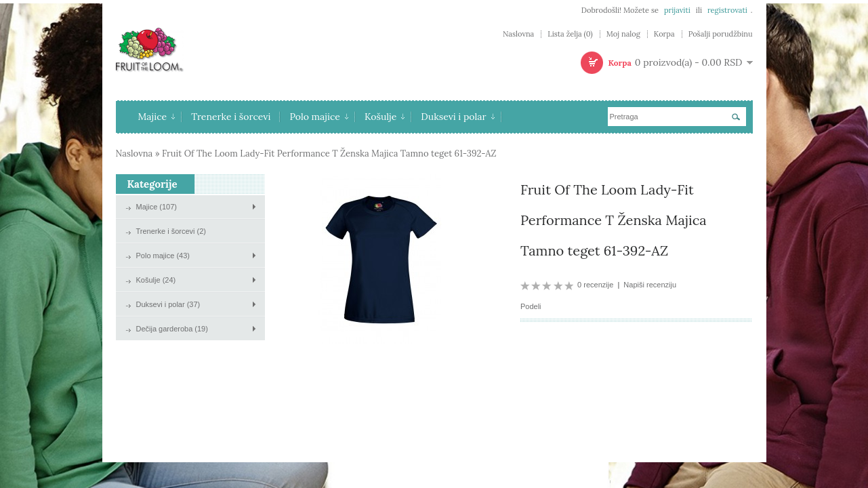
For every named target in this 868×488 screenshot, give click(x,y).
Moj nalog (623, 34)
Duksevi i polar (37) (168, 304)
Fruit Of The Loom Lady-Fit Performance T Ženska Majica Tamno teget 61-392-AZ (329, 154)
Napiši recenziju (650, 285)
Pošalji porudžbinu (721, 34)
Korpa (664, 34)
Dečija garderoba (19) (172, 329)
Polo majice (319, 117)
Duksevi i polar (457, 117)
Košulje (385, 117)
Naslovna (518, 34)
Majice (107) (157, 207)
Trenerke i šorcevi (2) (171, 231)
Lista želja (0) (570, 34)
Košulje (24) (156, 280)
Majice (157, 117)
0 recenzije (595, 285)
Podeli (531, 306)
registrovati (727, 10)
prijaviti (677, 10)
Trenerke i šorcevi (231, 117)
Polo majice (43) (163, 256)
